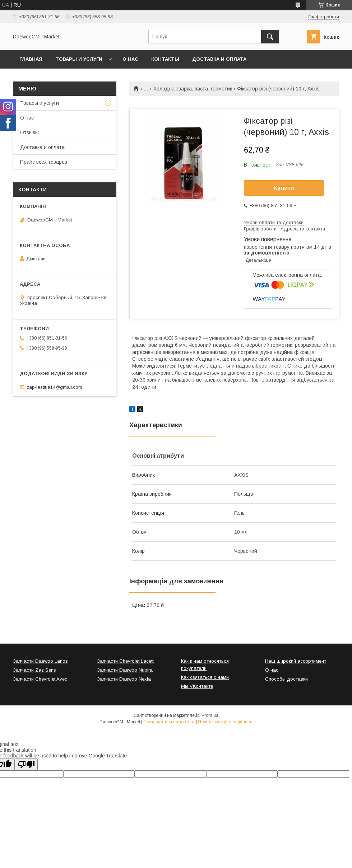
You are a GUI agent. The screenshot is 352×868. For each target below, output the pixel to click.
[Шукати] (270, 37)
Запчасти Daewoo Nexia (124, 679)
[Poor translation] (26, 764)
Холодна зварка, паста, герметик (193, 89)
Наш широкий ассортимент (296, 661)
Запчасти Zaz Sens (34, 670)
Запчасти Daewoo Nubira (125, 670)
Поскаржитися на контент (169, 722)
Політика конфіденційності (225, 722)
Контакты (165, 59)
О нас (130, 59)
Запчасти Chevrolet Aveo (40, 679)
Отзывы (29, 132)
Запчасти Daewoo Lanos (40, 661)
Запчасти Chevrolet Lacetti (126, 661)
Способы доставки (286, 679)
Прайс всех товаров (44, 162)
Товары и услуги (79, 59)
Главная (31, 59)
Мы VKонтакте (197, 686)
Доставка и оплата (219, 59)
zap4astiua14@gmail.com (54, 387)
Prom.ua (210, 715)
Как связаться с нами (205, 677)
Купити (284, 188)
